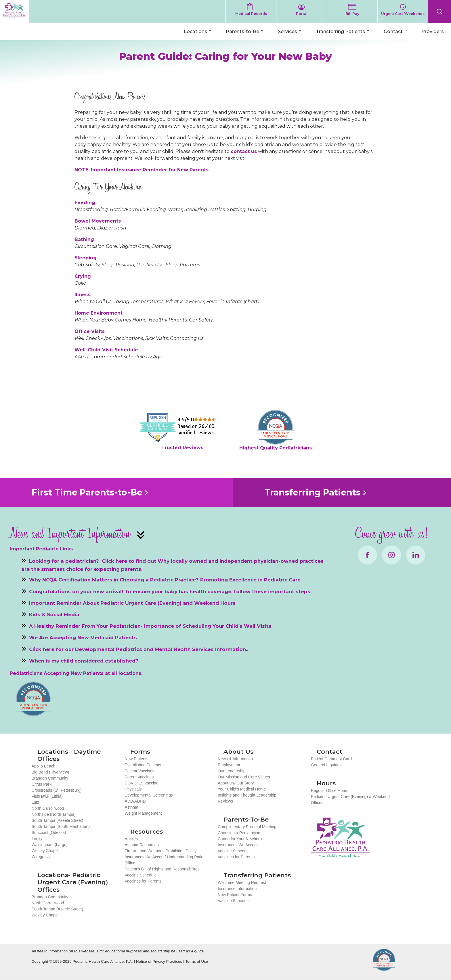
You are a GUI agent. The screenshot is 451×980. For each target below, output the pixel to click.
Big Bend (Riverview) (50, 772)
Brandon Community (50, 778)
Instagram (391, 555)
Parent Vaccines (139, 777)
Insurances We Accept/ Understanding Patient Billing (166, 860)
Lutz (35, 802)
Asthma (131, 807)
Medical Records (251, 14)
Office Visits (90, 331)
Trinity (37, 839)
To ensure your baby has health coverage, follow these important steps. (218, 591)
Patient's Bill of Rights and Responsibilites (162, 869)
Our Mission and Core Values (244, 777)
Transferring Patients (340, 31)
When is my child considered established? (84, 661)
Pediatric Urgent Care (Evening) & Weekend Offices (350, 800)
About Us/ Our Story (236, 783)
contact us (244, 151)
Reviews (225, 801)
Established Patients (143, 765)
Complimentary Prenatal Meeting (247, 827)
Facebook (367, 555)
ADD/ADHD (135, 801)
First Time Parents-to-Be (87, 492)
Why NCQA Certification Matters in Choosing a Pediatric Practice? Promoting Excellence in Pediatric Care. (165, 580)
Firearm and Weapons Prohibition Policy (160, 851)
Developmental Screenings (149, 795)
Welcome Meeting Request (242, 883)
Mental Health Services (184, 649)
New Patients (136, 759)
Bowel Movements (98, 221)
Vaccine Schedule (141, 875)
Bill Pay (352, 14)
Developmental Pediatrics (109, 649)
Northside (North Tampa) (54, 814)
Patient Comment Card (331, 759)
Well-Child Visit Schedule (106, 350)
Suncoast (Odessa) (49, 832)
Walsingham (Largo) (50, 845)
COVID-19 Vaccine (141, 783)
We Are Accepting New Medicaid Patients (83, 638)
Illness (82, 295)
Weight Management (143, 813)
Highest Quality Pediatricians (276, 448)
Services (287, 31)
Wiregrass (41, 857)
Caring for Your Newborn (240, 839)
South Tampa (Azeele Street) (58, 820)
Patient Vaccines (139, 771)
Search (439, 12)
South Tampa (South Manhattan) (61, 826)
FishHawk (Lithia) (47, 796)
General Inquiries (326, 765)
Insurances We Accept (238, 845)
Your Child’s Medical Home (242, 789)
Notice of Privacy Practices (159, 961)
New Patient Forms (235, 895)
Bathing (84, 239)
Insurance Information (237, 889)
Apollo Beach (44, 766)
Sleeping (86, 258)
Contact (393, 31)
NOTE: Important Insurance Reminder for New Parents (142, 170)
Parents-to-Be (242, 31)
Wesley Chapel (45, 851)
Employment (229, 765)
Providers (433, 31)
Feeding (85, 203)
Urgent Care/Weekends (403, 14)
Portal (302, 14)
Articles (131, 839)
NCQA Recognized (384, 960)
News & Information (235, 759)
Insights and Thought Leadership (247, 795)
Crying (83, 276)
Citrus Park (42, 784)
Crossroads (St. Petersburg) (57, 790)
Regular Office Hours (330, 790)
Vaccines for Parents (143, 881)
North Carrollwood (48, 808)
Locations (195, 31)
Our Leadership (232, 771)
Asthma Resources (142, 845)
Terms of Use (197, 961)
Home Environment (99, 313)
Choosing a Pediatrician (239, 833)
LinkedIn (416, 555)
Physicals (133, 789)
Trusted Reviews (182, 448)
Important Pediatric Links (41, 549)
